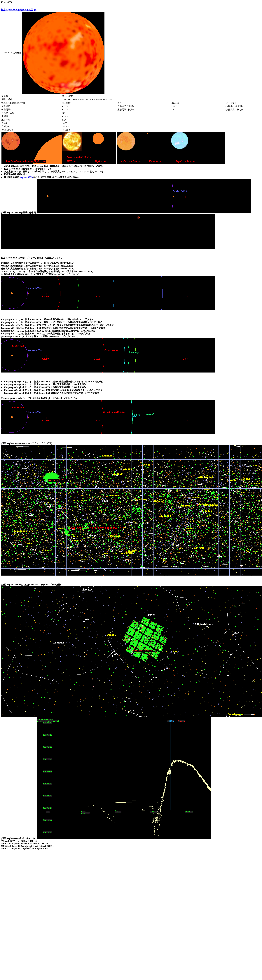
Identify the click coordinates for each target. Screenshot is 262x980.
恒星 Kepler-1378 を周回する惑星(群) (19, 10)
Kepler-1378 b (26, 177)
